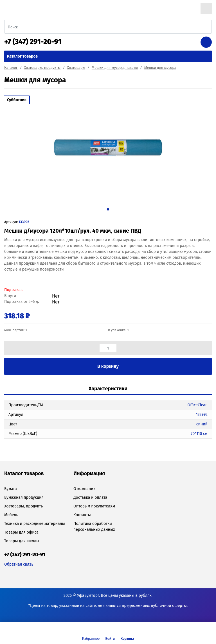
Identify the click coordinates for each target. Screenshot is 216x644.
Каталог (11, 68)
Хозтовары (76, 68)
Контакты (82, 515)
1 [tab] (108, 209)
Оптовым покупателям (94, 506)
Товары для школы (22, 541)
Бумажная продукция (24, 497)
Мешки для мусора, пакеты (115, 68)
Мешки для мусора (160, 68)
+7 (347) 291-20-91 (33, 42)
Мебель (11, 515)
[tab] (108, 389)
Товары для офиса (21, 532)
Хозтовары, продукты (42, 68)
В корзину (108, 366)
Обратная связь (19, 564)
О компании (85, 489)
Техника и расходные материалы (35, 524)
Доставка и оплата (90, 497)
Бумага (11, 489)
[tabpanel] (108, 148)
